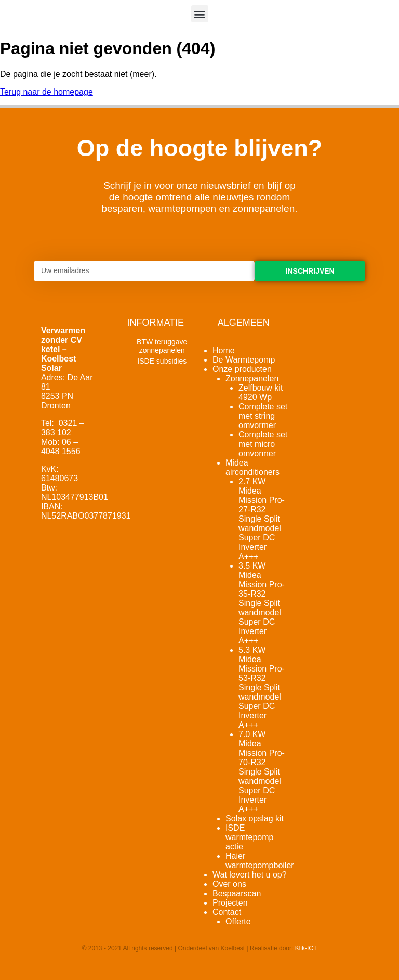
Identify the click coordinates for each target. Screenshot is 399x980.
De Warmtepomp (244, 360)
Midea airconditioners (252, 467)
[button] (200, 14)
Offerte (238, 921)
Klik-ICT (306, 948)
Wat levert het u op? (250, 875)
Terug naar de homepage (46, 92)
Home (224, 350)
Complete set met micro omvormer (263, 444)
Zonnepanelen (252, 378)
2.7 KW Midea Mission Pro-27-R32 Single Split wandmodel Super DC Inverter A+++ (262, 519)
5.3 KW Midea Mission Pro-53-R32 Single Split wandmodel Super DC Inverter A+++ (262, 687)
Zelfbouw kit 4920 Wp (261, 392)
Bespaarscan (237, 893)
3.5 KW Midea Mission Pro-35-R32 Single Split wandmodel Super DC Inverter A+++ (262, 603)
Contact (227, 912)
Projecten (230, 903)
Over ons (229, 884)
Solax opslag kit (255, 818)
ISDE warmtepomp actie (249, 837)
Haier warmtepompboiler (260, 861)
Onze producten (242, 369)
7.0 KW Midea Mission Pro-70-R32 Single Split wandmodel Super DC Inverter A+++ (262, 772)
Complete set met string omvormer (263, 416)
